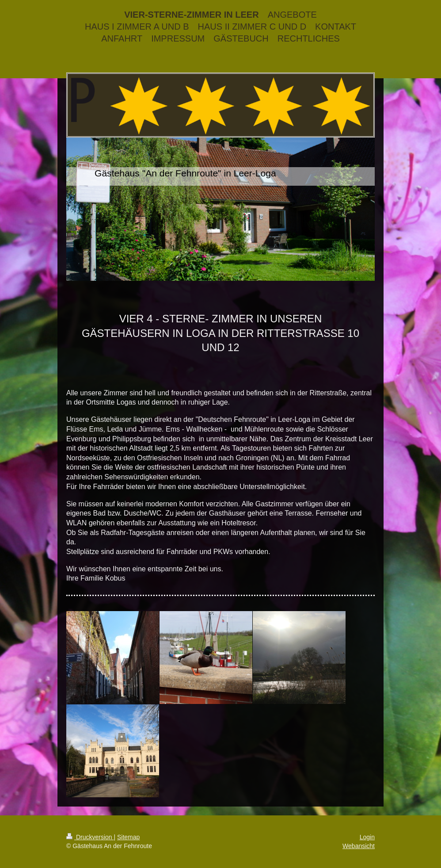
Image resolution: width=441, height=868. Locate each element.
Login (367, 837)
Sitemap (128, 837)
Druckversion (90, 837)
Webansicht (359, 846)
